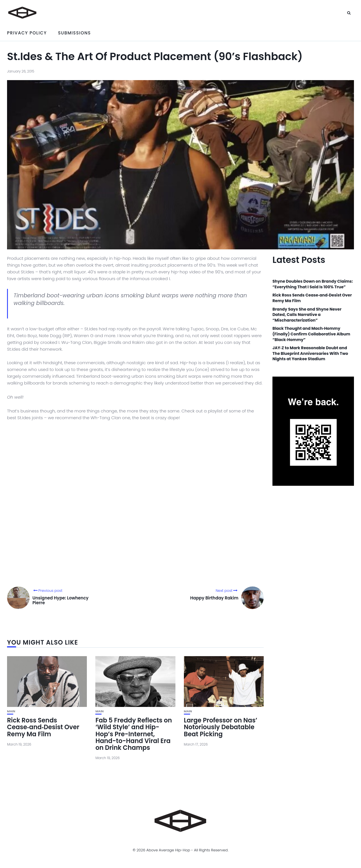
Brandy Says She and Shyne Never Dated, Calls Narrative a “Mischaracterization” (307, 315)
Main (11, 711)
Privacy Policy (27, 33)
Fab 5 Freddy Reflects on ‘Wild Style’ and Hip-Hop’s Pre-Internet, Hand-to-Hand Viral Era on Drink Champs (134, 734)
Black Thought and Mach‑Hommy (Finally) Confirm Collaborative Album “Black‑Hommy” (311, 334)
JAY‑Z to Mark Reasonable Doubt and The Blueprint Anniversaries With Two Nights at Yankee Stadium (310, 353)
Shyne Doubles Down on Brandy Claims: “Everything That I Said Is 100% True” (313, 284)
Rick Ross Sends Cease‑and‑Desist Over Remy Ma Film (43, 727)
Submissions (74, 33)
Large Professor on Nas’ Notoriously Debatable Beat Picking (221, 727)
